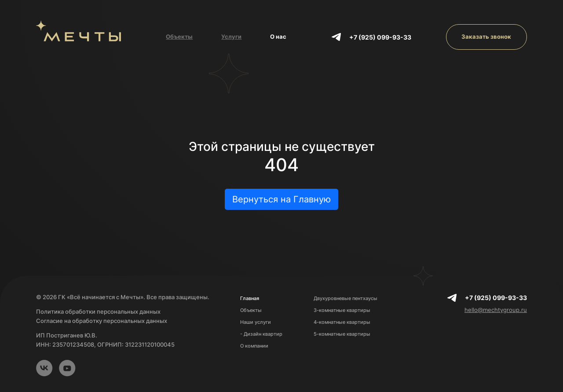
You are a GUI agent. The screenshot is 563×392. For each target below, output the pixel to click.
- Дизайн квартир (261, 334)
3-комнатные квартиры (342, 310)
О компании (254, 346)
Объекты (179, 37)
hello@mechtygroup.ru (496, 310)
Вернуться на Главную (281, 199)
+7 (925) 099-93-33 (380, 37)
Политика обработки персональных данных (98, 311)
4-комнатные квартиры (342, 322)
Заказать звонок (486, 37)
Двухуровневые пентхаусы (345, 298)
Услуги (231, 37)
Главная (250, 298)
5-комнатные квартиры (342, 334)
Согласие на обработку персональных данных (102, 321)
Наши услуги (256, 322)
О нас (278, 37)
